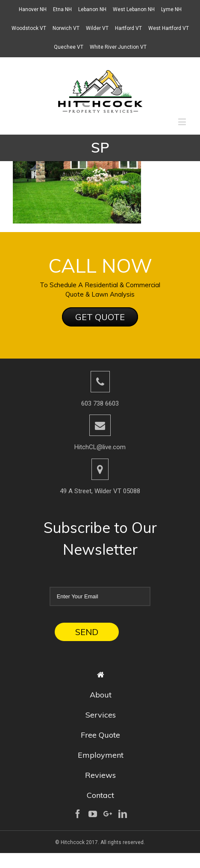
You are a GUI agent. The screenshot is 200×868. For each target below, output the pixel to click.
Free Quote (100, 735)
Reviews (100, 775)
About (101, 695)
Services (101, 715)
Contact (100, 795)
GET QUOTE (100, 317)
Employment (101, 755)
